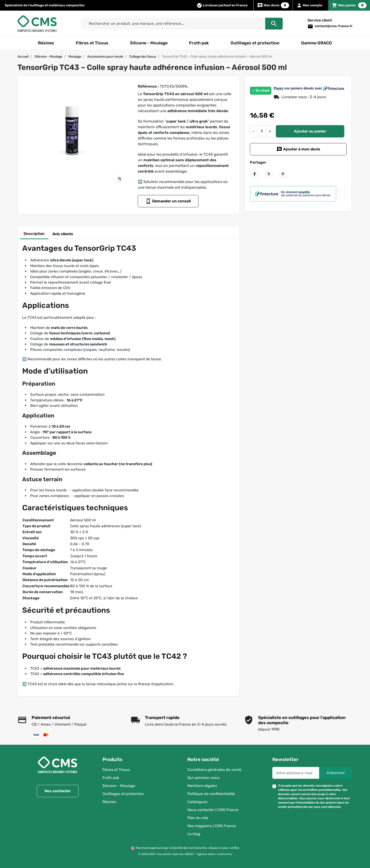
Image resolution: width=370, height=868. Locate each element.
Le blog (194, 834)
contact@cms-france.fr (330, 26)
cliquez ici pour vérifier (224, 848)
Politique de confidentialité (211, 794)
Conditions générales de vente (214, 770)
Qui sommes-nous (203, 778)
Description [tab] (34, 234)
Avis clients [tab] (63, 234)
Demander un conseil (168, 201)
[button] (349, 5)
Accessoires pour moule (105, 57)
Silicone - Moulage (48, 57)
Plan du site (198, 818)
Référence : (148, 86)
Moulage (75, 57)
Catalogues (197, 802)
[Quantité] (262, 131)
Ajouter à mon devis (298, 149)
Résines (109, 802)
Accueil (23, 57)
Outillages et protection (123, 794)
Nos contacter (58, 791)
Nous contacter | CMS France (213, 810)
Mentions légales (202, 786)
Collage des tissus (143, 57)
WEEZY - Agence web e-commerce (208, 854)
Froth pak (111, 778)
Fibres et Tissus (116, 770)
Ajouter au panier (310, 131)
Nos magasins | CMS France (212, 826)
